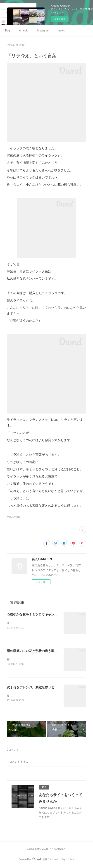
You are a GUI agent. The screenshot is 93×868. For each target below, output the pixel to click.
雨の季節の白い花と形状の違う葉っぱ (34, 651)
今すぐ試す (60, 19)
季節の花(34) (13, 517)
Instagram (43, 31)
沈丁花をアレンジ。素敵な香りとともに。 (37, 688)
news (62, 31)
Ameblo (24, 31)
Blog (7, 31)
